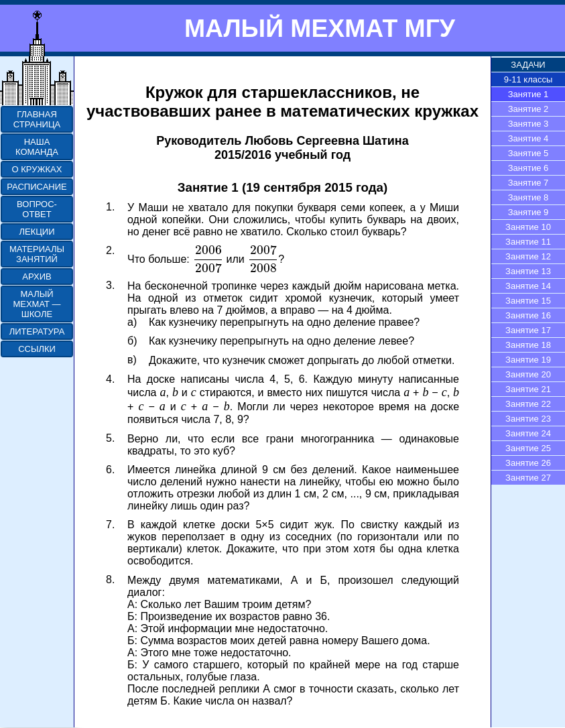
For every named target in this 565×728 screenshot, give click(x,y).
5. (110, 438)
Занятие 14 (528, 286)
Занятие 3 (528, 124)
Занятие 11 (528, 242)
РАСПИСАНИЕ (37, 187)
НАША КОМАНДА (37, 147)
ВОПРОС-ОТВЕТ (37, 209)
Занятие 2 (528, 109)
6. (110, 470)
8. (110, 580)
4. (110, 379)
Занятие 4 (528, 138)
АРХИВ (37, 277)
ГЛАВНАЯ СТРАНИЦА (37, 119)
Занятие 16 (528, 315)
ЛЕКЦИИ (37, 232)
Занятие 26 (528, 463)
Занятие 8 (528, 197)
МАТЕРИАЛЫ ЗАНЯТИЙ (37, 254)
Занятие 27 (528, 478)
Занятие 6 (528, 168)
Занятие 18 (528, 345)
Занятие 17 (528, 330)
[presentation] (208, 259)
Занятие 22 (528, 404)
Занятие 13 (528, 271)
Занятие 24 (528, 433)
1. (110, 207)
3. (110, 285)
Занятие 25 (528, 448)
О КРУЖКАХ (37, 169)
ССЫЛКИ (37, 349)
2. (110, 250)
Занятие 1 (528, 94)
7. (110, 525)
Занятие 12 (528, 256)
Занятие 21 (528, 389)
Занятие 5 (528, 153)
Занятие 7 (528, 183)
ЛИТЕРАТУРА (37, 331)
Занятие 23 (528, 419)
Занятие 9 (528, 212)
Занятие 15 (528, 301)
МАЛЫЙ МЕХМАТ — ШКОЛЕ (37, 304)
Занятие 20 (528, 374)
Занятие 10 (528, 227)
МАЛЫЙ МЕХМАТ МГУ (320, 28)
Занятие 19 (528, 360)
